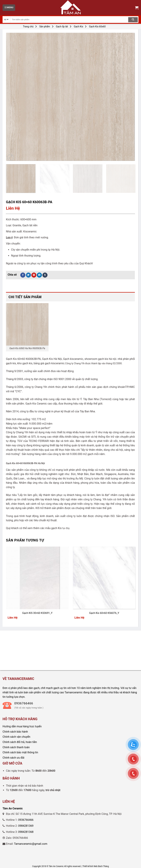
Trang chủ (28, 27)
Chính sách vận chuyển (16, 737)
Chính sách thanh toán (16, 747)
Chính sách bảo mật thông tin (20, 752)
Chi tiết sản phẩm (25, 297)
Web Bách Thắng (101, 866)
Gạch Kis (78, 27)
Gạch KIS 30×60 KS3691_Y (37, 613)
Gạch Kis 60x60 (97, 27)
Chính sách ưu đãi (13, 758)
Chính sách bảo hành (15, 732)
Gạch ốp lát (62, 27)
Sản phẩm (45, 27)
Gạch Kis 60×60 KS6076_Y (104, 613)
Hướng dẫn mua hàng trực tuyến (22, 726)
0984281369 (26, 826)
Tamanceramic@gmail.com (31, 844)
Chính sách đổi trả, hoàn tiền (20, 742)
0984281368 (26, 832)
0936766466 (26, 820)
